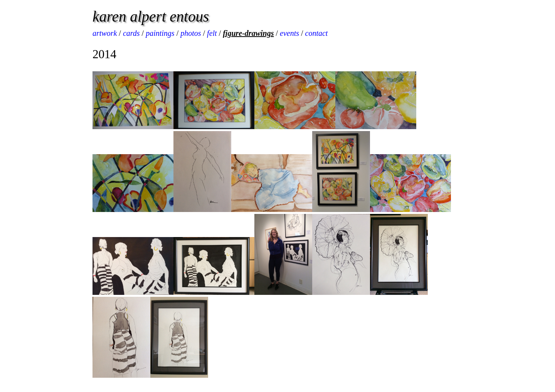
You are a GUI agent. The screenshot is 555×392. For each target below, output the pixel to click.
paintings (160, 33)
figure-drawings (248, 33)
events (289, 33)
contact (317, 33)
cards (131, 33)
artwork (105, 33)
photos (191, 33)
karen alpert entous (151, 16)
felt (212, 33)
